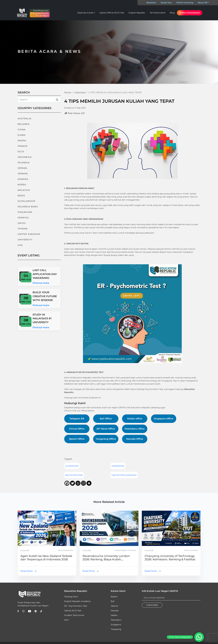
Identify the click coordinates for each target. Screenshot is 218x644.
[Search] (39, 100)
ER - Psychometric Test (76, 606)
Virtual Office (77, 429)
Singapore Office (164, 419)
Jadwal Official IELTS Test (112, 13)
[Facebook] (67, 483)
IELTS (21, 152)
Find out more (41, 283)
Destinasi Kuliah (85, 13)
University (25, 240)
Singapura (25, 212)
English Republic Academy (77, 601)
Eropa (22, 141)
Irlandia (24, 163)
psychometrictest (74, 475)
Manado (115, 611)
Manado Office (135, 439)
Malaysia (24, 190)
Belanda (24, 124)
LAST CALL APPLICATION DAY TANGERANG (45, 274)
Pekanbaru (116, 620)
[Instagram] (83, 483)
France (23, 146)
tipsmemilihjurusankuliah (124, 475)
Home (68, 92)
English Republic (137, 13)
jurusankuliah (72, 466)
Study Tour (166, 3)
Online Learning (185, 3)
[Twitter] (72, 483)
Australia (25, 119)
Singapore (116, 625)
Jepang (23, 168)
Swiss (22, 223)
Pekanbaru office (135, 429)
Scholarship (27, 201)
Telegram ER (77, 419)
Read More (27, 571)
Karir (67, 620)
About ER (202, 3)
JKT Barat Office (106, 429)
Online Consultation (190, 13)
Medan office (135, 419)
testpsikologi (118, 466)
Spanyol (23, 218)
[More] (89, 483)
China (22, 130)
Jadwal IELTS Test (73, 611)
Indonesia (25, 157)
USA (20, 245)
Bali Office (106, 419)
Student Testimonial (74, 615)
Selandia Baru (28, 207)
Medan (114, 615)
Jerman (23, 174)
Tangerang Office (106, 439)
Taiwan (23, 229)
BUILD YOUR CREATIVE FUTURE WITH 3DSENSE (45, 296)
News (21, 196)
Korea (22, 185)
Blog (172, 13)
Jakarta (114, 606)
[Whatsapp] (78, 483)
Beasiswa (151, 3)
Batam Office (77, 439)
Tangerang (116, 629)
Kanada (23, 179)
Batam (114, 597)
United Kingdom (29, 234)
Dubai (22, 135)
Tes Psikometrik (158, 13)
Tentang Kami (71, 597)
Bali (113, 601)
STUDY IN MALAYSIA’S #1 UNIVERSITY (42, 318)
